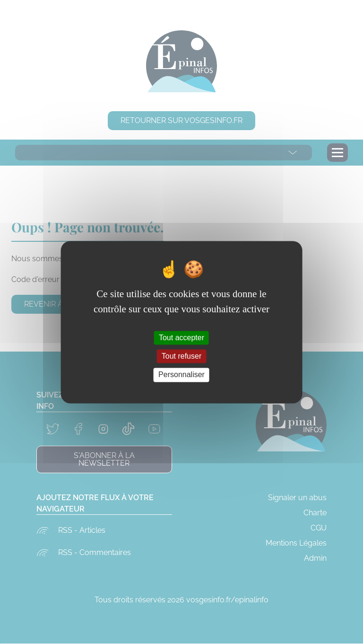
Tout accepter (181, 338)
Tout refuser (181, 357)
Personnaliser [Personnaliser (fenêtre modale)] (181, 375)
